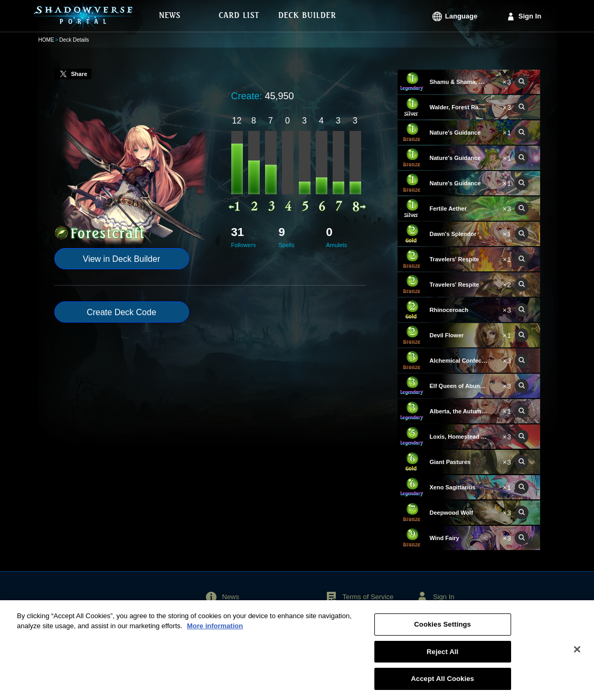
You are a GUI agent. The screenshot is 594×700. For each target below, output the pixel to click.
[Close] (577, 654)
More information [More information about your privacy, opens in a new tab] (215, 631)
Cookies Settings (442, 628)
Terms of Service (368, 597)
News (231, 597)
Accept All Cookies (442, 683)
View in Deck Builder (121, 259)
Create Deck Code (121, 312)
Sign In (530, 16)
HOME (46, 40)
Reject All (442, 656)
